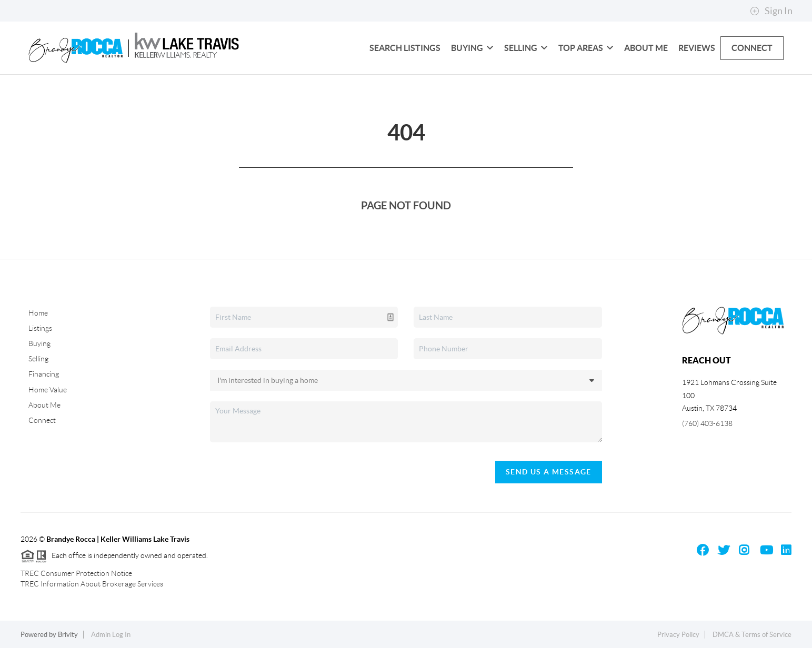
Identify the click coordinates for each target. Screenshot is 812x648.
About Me (646, 48)
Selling (526, 48)
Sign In (771, 11)
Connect (752, 48)
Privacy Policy (678, 635)
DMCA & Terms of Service (752, 635)
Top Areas (586, 48)
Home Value (48, 390)
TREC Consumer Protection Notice (76, 573)
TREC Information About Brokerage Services (92, 584)
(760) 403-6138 (707, 423)
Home (38, 313)
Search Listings (405, 48)
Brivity (68, 635)
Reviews (697, 48)
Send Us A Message (549, 472)
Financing (44, 374)
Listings (40, 328)
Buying (472, 48)
